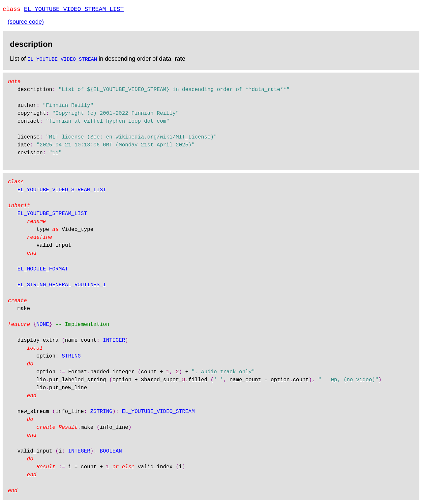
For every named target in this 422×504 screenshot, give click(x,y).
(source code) (26, 23)
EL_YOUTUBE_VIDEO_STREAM (62, 60)
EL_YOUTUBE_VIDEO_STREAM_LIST (74, 10)
